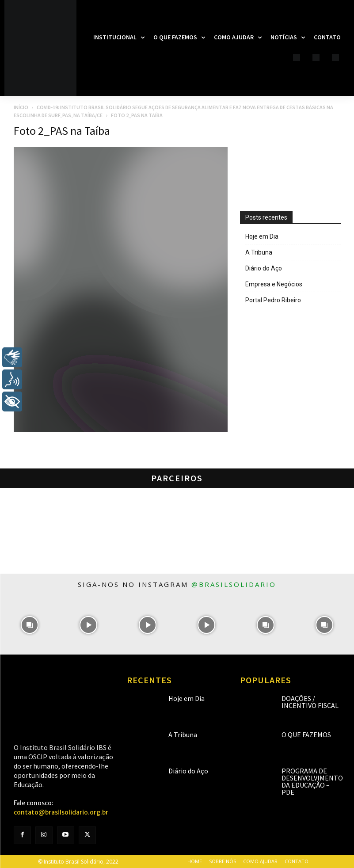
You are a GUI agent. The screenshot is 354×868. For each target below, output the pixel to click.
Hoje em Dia (262, 236)
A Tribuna (259, 252)
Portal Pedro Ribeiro (273, 300)
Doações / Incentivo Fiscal (310, 702)
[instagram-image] (29, 625)
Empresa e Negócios (274, 284)
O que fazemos (306, 735)
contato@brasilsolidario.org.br (61, 812)
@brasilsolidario (234, 584)
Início (21, 107)
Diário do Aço (264, 268)
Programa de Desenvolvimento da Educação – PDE (312, 781)
